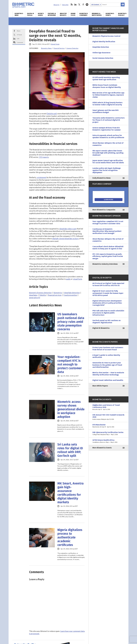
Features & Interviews (52, 14)
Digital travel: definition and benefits (108, 380)
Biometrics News (19, 14)
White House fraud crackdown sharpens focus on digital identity (107, 86)
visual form (77, 279)
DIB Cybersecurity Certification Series (109, 433)
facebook (83, 5)
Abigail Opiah (55, 44)
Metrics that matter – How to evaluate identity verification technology (108, 374)
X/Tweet (19, 35)
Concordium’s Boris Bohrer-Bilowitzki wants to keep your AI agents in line (108, 248)
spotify (87, 5)
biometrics (58, 293)
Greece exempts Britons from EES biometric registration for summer (107, 129)
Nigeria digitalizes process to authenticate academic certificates (70, 537)
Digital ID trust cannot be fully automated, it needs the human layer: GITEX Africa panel (108, 293)
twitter (79, 5)
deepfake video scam (68, 229)
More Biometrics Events (102, 448)
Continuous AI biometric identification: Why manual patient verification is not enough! (107, 231)
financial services (55, 295)
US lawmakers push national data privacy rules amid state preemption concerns (71, 322)
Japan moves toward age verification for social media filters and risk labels (108, 162)
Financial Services (59, 48)
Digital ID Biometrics (101, 328)
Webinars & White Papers (97, 14)
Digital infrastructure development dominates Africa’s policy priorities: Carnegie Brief (107, 303)
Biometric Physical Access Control (106, 36)
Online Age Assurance (101, 53)
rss (72, 5)
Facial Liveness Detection (103, 58)
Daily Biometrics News (102, 178)
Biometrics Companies (84, 14)
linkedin (75, 5)
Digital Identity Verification (104, 42)
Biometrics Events (110, 14)
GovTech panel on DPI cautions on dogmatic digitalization (107, 322)
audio (68, 279)
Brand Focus (73, 14)
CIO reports (44, 157)
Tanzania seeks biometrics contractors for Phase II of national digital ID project (109, 120)
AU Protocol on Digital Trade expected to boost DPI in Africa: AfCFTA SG (108, 284)
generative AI (35, 298)
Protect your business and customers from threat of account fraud (108, 349)
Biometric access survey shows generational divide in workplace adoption (71, 409)
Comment (20, 42)
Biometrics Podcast (122, 14)
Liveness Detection (72, 48)
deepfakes (33, 295)
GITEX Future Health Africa (109, 441)
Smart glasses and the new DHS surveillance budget (106, 111)
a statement (41, 177)
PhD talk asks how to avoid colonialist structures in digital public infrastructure (108, 313)
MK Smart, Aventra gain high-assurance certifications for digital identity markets (70, 493)
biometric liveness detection (40, 293)
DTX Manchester (109, 426)
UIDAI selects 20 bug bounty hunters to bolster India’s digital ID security (107, 104)
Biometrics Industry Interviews (105, 264)
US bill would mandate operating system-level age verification (106, 78)
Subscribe (65, 5)
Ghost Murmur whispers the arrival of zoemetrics (108, 144)
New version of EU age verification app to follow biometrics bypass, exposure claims (108, 95)
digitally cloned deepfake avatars (66, 239)
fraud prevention (70, 295)
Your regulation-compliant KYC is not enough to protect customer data (70, 364)
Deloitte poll (52, 114)
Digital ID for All (31, 14)
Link (18, 39)
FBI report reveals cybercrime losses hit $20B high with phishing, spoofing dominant (108, 153)
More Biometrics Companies (104, 210)
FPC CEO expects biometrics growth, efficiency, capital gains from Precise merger (108, 256)
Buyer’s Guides (41, 14)
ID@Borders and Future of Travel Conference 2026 (109, 407)
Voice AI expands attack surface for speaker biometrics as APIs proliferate (108, 136)
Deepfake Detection (101, 47)
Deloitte (43, 295)
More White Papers (100, 386)
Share (19, 31)
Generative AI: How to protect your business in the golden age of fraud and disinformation (107, 365)
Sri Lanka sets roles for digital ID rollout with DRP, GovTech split (70, 450)
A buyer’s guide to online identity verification (106, 356)
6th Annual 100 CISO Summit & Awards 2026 (109, 417)
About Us (56, 5)
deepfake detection (72, 293)
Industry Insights (63, 14)
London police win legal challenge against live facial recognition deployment (107, 170)
